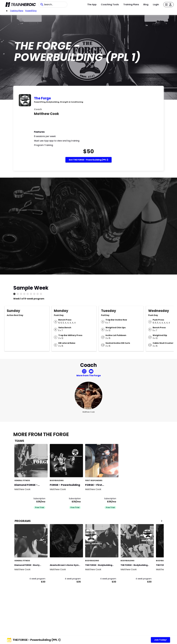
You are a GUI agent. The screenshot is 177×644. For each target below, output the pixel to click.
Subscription (39, 499)
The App (92, 4)
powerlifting (31, 11)
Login (156, 4)
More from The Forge (89, 376)
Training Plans (131, 4)
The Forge (42, 98)
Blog (146, 4)
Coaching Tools (110, 4)
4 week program (37, 579)
